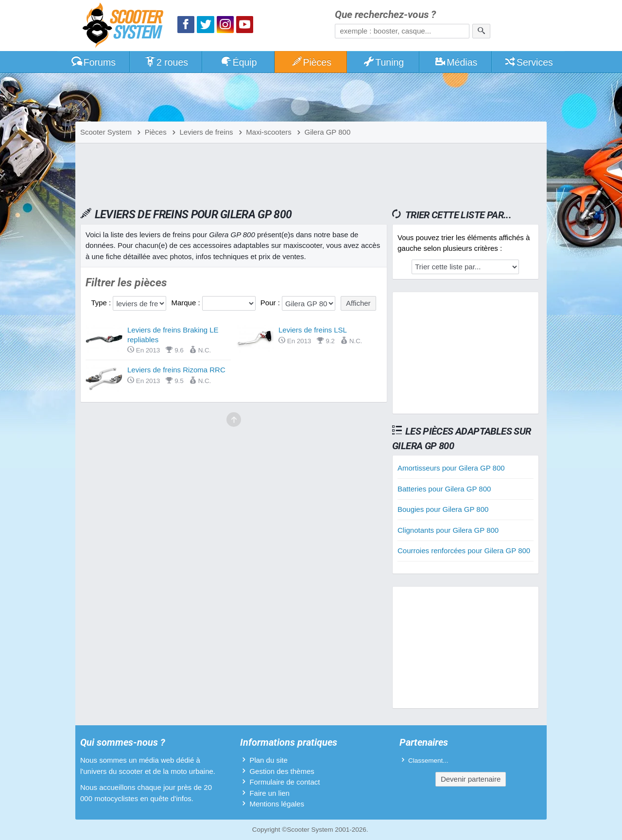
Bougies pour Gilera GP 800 (443, 509)
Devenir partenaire (471, 779)
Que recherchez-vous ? (385, 15)
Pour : (271, 303)
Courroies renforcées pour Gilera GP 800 (464, 551)
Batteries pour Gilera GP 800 (444, 489)
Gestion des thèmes (282, 771)
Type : (102, 303)
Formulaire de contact (285, 782)
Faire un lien (269, 793)
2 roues (166, 62)
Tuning (384, 62)
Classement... (428, 761)
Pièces (311, 62)
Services (528, 62)
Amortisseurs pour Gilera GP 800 (451, 468)
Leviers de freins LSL (313, 330)
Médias (456, 62)
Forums (93, 62)
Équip (239, 62)
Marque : (186, 303)
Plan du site (268, 760)
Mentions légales (277, 804)
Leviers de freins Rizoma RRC (176, 370)
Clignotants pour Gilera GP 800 (448, 530)
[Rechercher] (481, 31)
